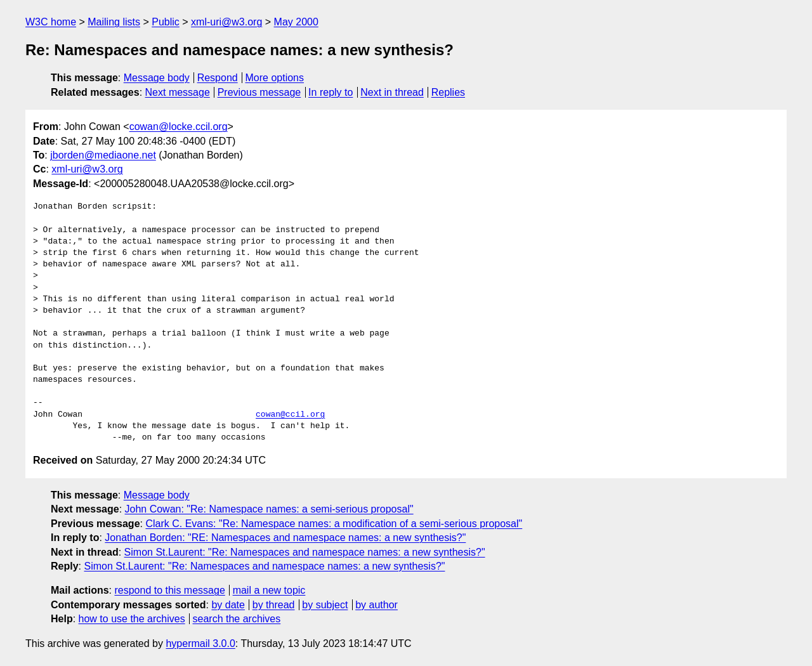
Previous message (259, 92)
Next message (178, 92)
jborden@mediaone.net (103, 155)
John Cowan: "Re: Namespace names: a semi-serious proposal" (269, 509)
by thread (274, 605)
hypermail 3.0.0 (200, 643)
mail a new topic (269, 590)
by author (377, 605)
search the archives (237, 619)
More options (275, 78)
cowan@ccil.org (290, 415)
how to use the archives (132, 619)
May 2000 (296, 22)
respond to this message (169, 590)
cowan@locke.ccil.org (179, 127)
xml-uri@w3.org (226, 22)
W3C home (51, 22)
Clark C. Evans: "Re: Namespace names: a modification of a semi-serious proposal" (334, 524)
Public (166, 22)
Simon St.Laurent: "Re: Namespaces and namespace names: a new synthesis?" (305, 552)
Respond (218, 78)
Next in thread (392, 92)
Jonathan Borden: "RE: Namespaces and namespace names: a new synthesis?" (285, 538)
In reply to (331, 92)
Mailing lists (114, 22)
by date (228, 605)
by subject (325, 605)
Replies (448, 92)
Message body (157, 78)
